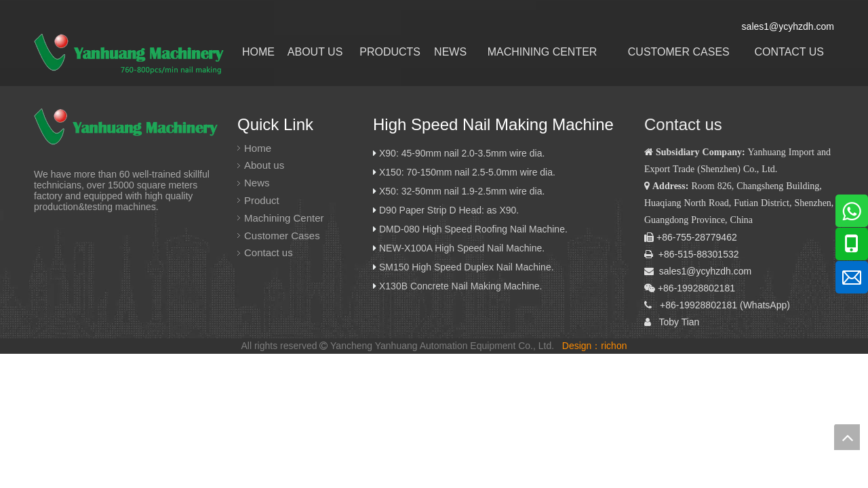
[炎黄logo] (129, 127)
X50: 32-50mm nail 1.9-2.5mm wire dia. (462, 191)
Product (262, 200)
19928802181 (708, 305)
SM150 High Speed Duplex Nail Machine (465, 267)
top (847, 437)
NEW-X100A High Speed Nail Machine (460, 248)
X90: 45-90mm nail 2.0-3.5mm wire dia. (462, 153)
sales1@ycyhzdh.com (705, 271)
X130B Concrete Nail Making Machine (459, 286)
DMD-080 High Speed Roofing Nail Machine (472, 229)
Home (258, 148)
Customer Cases (282, 236)
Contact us (269, 252)
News (257, 183)
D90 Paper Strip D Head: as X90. (450, 210)
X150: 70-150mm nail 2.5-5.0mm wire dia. (467, 172)
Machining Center (284, 218)
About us (264, 165)
